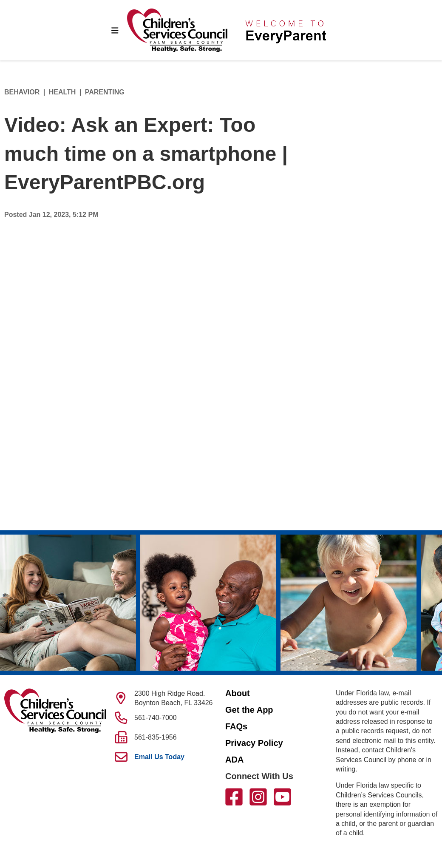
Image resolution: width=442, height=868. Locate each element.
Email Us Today (159, 757)
